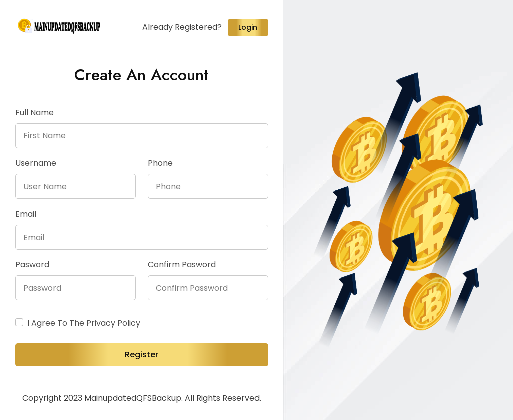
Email (26, 214)
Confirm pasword (182, 264)
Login (248, 27)
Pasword (32, 264)
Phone (160, 163)
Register (142, 355)
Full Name (34, 113)
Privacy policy (113, 323)
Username (36, 163)
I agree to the (84, 323)
